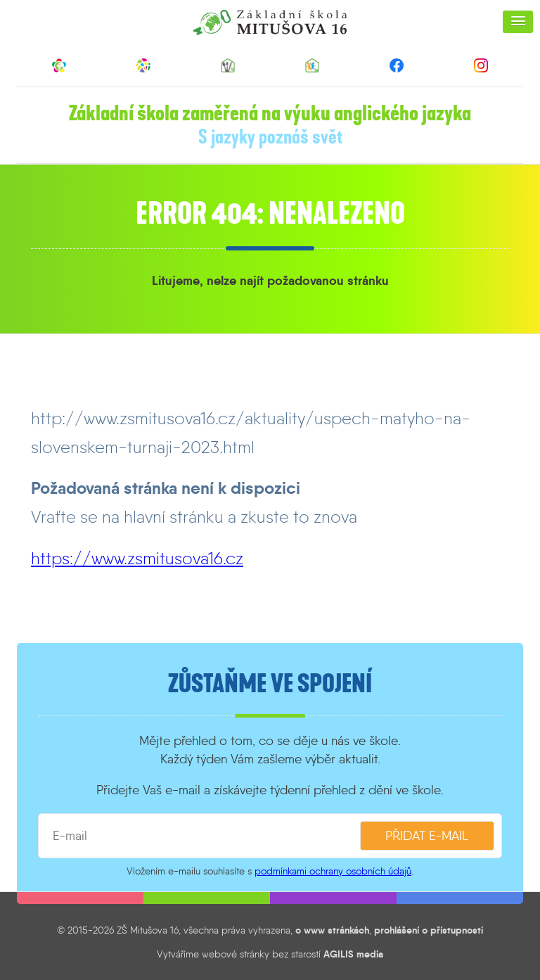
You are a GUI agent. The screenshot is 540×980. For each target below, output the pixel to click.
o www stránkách (332, 930)
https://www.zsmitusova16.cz (137, 558)
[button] (518, 22)
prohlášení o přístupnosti (429, 930)
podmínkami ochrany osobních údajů (333, 871)
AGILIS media (353, 954)
